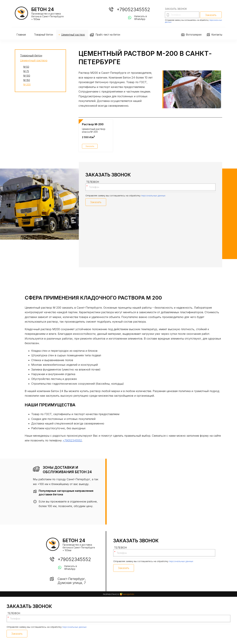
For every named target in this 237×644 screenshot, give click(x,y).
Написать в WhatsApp (140, 18)
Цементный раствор (73, 35)
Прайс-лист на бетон (108, 35)
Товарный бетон (44, 35)
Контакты (217, 35)
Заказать (90, 146)
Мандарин (127, 594)
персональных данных (153, 196)
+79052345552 (133, 10)
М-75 (26, 71)
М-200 (27, 85)
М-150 (27, 80)
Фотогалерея (194, 35)
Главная (21, 35)
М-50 (26, 67)
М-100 (27, 76)
